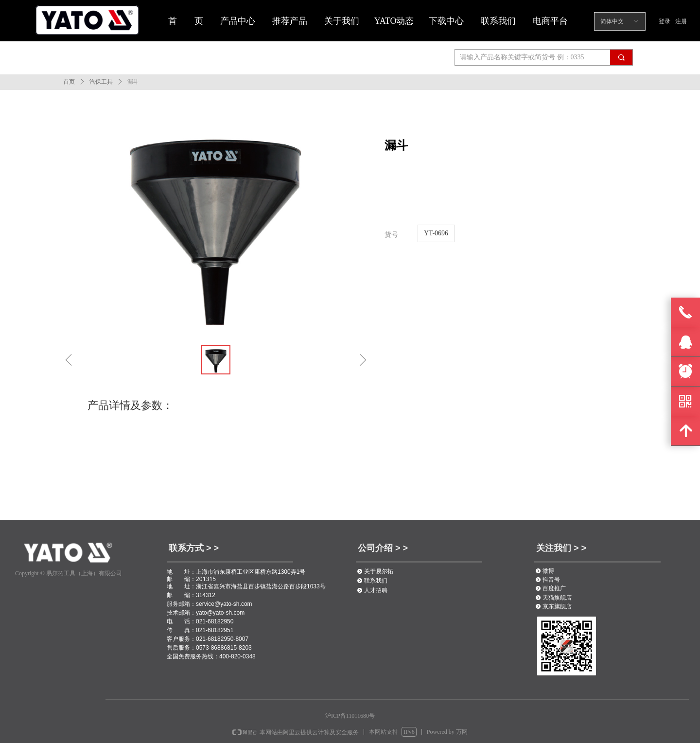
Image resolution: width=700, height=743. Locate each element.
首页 (69, 82)
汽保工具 (101, 82)
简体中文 (612, 21)
